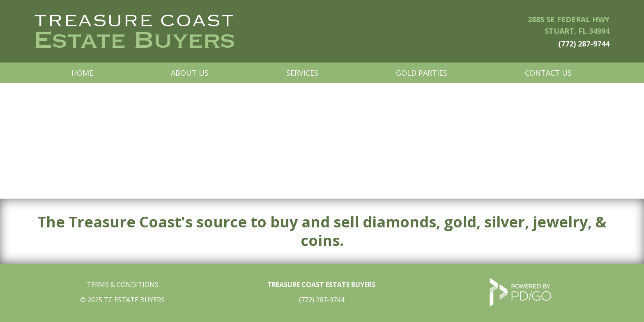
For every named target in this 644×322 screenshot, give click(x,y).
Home (82, 73)
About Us (190, 73)
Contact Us (548, 73)
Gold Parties (422, 73)
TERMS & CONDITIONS (123, 285)
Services (302, 73)
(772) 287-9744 (584, 44)
